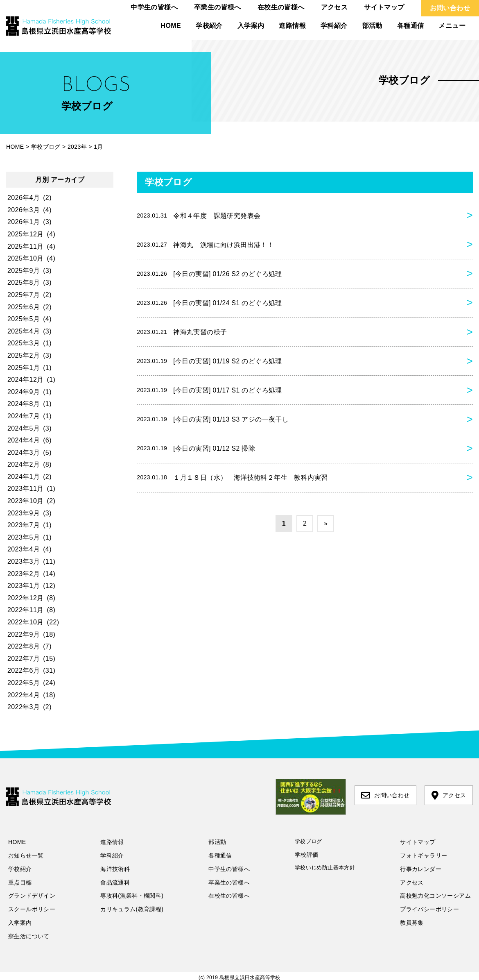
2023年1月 (24, 586)
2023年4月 (24, 549)
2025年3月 (24, 343)
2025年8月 (24, 282)
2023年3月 (24, 561)
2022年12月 (26, 598)
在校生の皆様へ (281, 7)
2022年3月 (24, 707)
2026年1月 (24, 222)
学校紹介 (209, 26)
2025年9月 (24, 271)
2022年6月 (24, 670)
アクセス (334, 7)
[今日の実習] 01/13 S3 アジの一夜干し (213, 424)
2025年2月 (24, 355)
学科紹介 (334, 26)
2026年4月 (24, 198)
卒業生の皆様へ (218, 7)
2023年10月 (26, 501)
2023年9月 (24, 513)
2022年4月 (24, 695)
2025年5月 (24, 319)
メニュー (452, 26)
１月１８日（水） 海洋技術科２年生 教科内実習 (232, 483)
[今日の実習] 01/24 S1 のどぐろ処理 (210, 305)
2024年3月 (24, 453)
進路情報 (292, 26)
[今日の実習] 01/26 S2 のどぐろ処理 (210, 275)
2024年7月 (24, 416)
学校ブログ (308, 841)
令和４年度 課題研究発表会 (199, 216)
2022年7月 (24, 659)
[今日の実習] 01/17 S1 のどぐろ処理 (210, 394)
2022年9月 (24, 634)
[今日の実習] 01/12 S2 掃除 (196, 454)
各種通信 (411, 26)
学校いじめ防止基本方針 (325, 868)
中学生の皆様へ (154, 7)
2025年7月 (24, 295)
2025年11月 (26, 246)
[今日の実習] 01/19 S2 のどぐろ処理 (210, 365)
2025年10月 (26, 258)
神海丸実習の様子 (182, 335)
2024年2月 (24, 464)
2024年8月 (24, 404)
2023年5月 (24, 537)
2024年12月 (26, 380)
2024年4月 (24, 440)
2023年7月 (24, 525)
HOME (171, 26)
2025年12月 (26, 234)
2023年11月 (26, 489)
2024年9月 (24, 392)
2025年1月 (24, 368)
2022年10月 (26, 622)
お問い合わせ (450, 8)
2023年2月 (24, 574)
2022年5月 (24, 683)
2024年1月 (24, 477)
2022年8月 (24, 646)
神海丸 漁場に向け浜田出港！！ (205, 245)
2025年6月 (24, 307)
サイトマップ (384, 7)
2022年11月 (26, 610)
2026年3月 (24, 210)
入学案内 (251, 26)
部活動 (372, 26)
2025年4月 (24, 331)
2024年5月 (24, 428)
